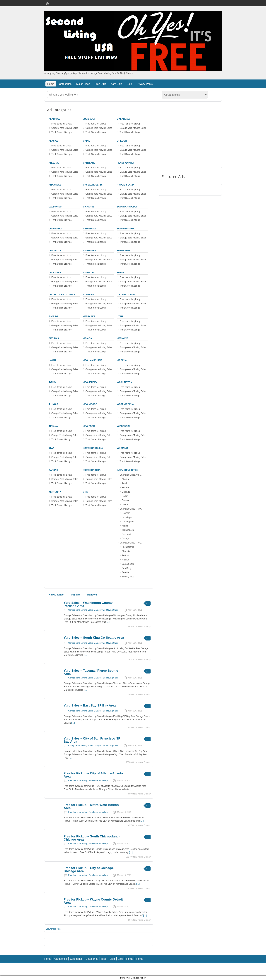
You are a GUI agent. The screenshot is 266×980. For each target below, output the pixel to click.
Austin (125, 483)
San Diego (127, 568)
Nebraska (89, 316)
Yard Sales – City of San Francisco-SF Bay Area (92, 740)
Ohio (86, 492)
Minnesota (89, 229)
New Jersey (90, 382)
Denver (126, 500)
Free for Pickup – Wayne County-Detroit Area (93, 901)
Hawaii (53, 360)
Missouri (88, 273)
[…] (108, 622)
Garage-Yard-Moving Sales (65, 128)
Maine (86, 141)
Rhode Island (125, 185)
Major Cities (83, 84)
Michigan (88, 207)
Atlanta (125, 479)
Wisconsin (123, 426)
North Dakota (92, 470)
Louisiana (89, 119)
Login (217, 3)
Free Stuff (100, 84)
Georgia (54, 338)
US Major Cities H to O (131, 509)
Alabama (54, 119)
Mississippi (89, 251)
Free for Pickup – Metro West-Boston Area (91, 806)
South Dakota (126, 229)
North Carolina (93, 448)
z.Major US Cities (128, 470)
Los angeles (128, 522)
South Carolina (127, 207)
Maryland (89, 163)
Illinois (53, 404)
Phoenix (126, 551)
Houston (126, 513)
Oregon (122, 141)
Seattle (125, 572)
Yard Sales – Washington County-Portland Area (89, 604)
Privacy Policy (145, 84)
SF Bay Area (128, 577)
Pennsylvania (125, 163)
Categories (65, 84)
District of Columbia (62, 295)
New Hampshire (92, 360)
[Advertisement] (190, 137)
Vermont (122, 338)
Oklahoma (123, 119)
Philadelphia (128, 547)
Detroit (125, 505)
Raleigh (126, 560)
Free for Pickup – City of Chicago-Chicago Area (89, 870)
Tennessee (124, 251)
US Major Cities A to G (131, 475)
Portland (126, 555)
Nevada (87, 338)
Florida (53, 316)
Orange (126, 539)
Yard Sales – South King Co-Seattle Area (94, 638)
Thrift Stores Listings (61, 132)
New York (89, 426)
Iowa (52, 448)
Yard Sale (116, 84)
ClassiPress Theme (182, 969)
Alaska (53, 141)
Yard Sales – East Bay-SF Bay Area (90, 705)
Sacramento (128, 564)
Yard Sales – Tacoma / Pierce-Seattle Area (91, 672)
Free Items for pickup (62, 124)
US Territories (126, 295)
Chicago (126, 492)
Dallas (125, 496)
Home (51, 84)
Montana (88, 295)
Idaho (52, 382)
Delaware (55, 273)
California (55, 207)
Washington (125, 382)
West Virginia (125, 404)
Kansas (53, 470)
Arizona (54, 163)
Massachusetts (93, 185)
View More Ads (53, 929)
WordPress (214, 969)
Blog (129, 84)
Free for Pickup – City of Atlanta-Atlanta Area (93, 775)
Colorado (55, 229)
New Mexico (90, 404)
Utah (120, 316)
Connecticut (57, 251)
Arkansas (55, 185)
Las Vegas (127, 517)
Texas (121, 273)
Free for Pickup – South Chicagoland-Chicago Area (92, 838)
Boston (125, 488)
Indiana (53, 426)
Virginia (122, 360)
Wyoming (122, 448)
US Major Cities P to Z (131, 543)
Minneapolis (128, 530)
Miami (125, 526)
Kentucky (55, 492)
